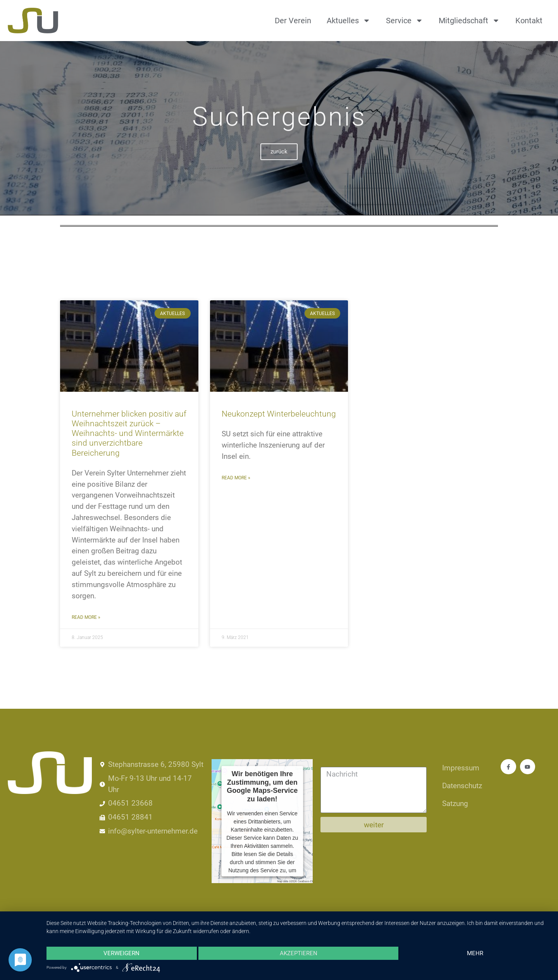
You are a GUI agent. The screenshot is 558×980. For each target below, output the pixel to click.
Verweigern (121, 953)
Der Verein (293, 21)
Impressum (461, 768)
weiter (374, 825)
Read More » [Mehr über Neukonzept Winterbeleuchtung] (236, 478)
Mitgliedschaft (469, 21)
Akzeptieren (298, 953)
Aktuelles (349, 21)
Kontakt (529, 21)
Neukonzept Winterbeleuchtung (279, 414)
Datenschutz (462, 786)
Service (405, 21)
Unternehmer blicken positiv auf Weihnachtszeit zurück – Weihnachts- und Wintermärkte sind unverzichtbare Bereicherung (129, 433)
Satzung (455, 803)
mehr (475, 953)
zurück (279, 161)
